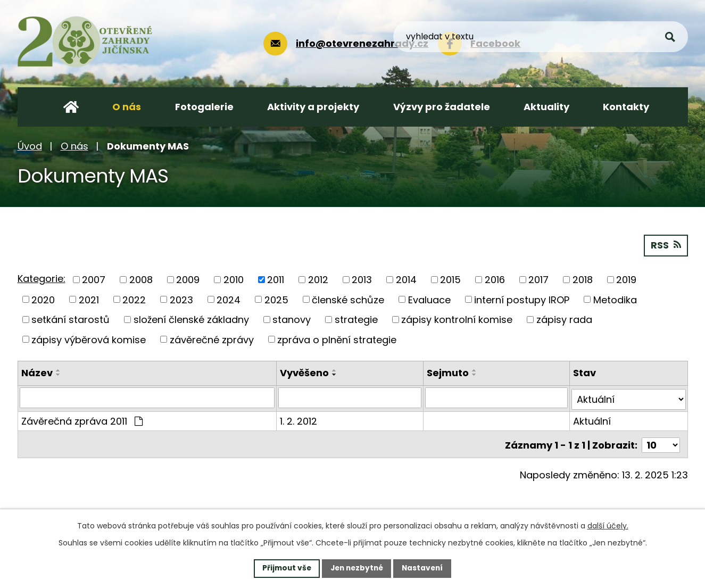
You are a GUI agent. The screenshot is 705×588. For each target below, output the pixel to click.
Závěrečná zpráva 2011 (82, 419)
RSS (666, 245)
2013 (362, 279)
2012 (318, 279)
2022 (134, 299)
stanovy (292, 319)
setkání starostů (70, 319)
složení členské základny (191, 319)
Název (37, 373)
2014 (406, 279)
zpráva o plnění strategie (337, 339)
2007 (94, 279)
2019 (626, 279)
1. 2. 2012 (299, 419)
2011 (276, 279)
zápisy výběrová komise (89, 339)
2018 (583, 279)
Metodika (615, 299)
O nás (74, 146)
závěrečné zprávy (212, 339)
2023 (181, 299)
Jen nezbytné (357, 568)
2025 (276, 299)
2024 (229, 299)
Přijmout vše (284, 568)
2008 (141, 279)
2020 (43, 299)
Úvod (30, 146)
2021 (89, 299)
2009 (188, 279)
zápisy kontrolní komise (457, 319)
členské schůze (348, 299)
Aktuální (592, 419)
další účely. (608, 525)
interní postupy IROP (522, 299)
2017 (538, 279)
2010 (234, 279)
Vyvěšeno (305, 373)
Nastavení (425, 568)
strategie (356, 319)
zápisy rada (564, 319)
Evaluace (429, 299)
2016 (495, 279)
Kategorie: (42, 279)
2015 (450, 279)
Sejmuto (448, 373)
